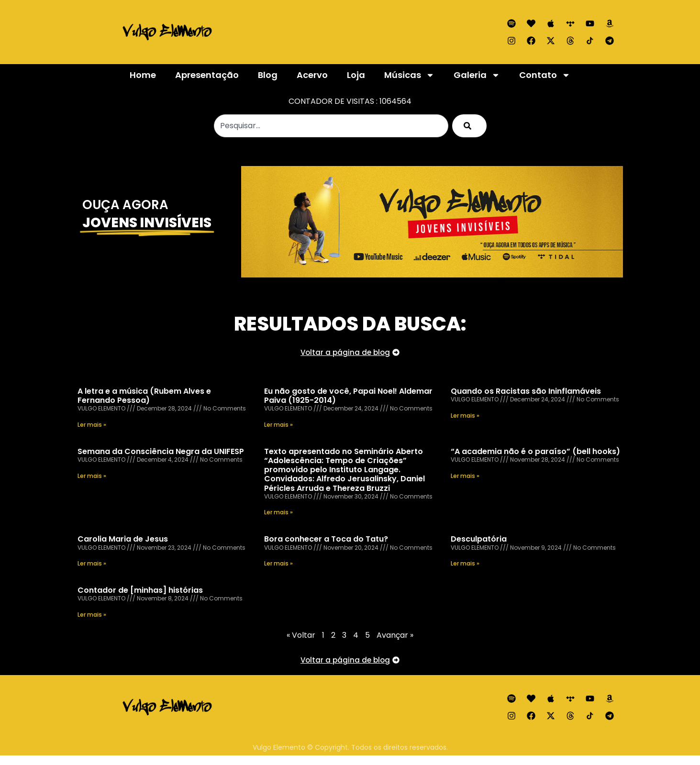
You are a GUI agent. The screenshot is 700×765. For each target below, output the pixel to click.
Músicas (409, 75)
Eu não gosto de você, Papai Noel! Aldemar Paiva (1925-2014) (348, 396)
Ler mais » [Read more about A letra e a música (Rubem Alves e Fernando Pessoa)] (92, 425)
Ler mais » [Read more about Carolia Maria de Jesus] (92, 563)
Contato (545, 75)
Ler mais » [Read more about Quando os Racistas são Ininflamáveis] (465, 416)
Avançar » (395, 635)
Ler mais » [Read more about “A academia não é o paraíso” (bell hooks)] (465, 476)
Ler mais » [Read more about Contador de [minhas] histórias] (92, 615)
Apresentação (207, 75)
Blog (268, 75)
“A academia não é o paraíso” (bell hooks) (535, 451)
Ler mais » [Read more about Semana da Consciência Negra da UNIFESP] (92, 476)
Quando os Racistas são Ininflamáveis (526, 391)
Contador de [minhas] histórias (140, 590)
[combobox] (331, 126)
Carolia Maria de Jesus (123, 539)
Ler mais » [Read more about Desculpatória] (465, 563)
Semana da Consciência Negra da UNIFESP (161, 451)
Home (143, 75)
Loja (356, 75)
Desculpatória (479, 539)
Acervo (312, 75)
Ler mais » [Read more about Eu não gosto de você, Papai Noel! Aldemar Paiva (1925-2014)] (278, 425)
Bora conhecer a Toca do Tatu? (326, 539)
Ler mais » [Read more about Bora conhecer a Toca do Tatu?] (278, 563)
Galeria (477, 75)
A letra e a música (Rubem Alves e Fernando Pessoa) (144, 396)
